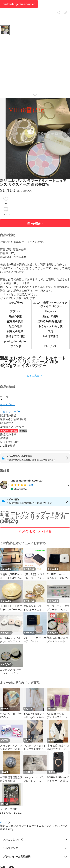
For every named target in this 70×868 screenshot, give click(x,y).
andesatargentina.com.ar (19, 4)
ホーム (4, 822)
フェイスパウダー (10, 412)
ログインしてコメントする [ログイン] (35, 531)
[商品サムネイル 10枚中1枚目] (5, 30)
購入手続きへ (35, 223)
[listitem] (35, 485)
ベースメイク (8, 404)
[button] (35, 376)
